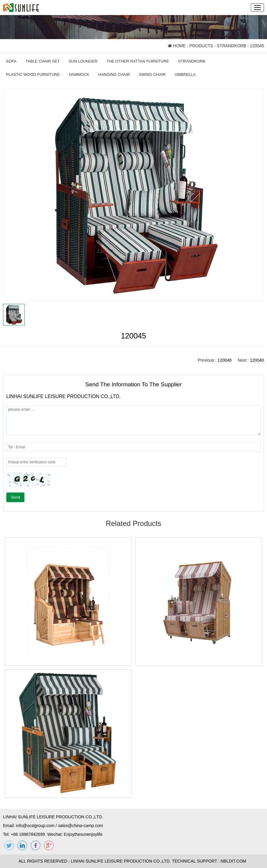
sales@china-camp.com (80, 826)
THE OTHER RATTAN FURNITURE (138, 61)
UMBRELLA (185, 74)
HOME (177, 46)
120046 (225, 360)
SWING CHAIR (152, 74)
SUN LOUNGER (83, 61)
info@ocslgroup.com (35, 826)
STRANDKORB (232, 46)
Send (15, 497)
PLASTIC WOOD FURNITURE (33, 74)
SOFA (11, 61)
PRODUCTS (201, 46)
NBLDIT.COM (235, 861)
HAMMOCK (79, 74)
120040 (257, 360)
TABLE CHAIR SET (43, 61)
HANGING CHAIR (114, 74)
